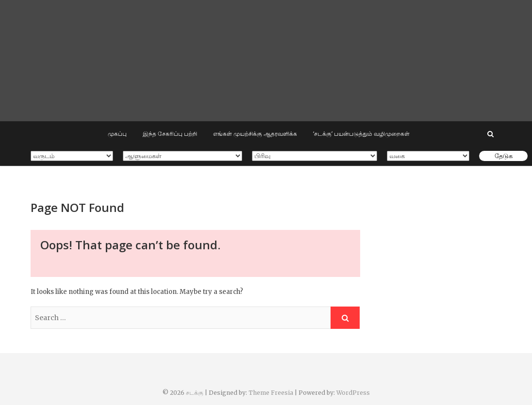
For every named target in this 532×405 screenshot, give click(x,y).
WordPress (353, 393)
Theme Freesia (271, 393)
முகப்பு (117, 134)
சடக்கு (195, 393)
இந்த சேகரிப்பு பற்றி (170, 134)
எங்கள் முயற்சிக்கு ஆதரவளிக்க (255, 134)
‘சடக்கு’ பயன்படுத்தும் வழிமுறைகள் (361, 134)
